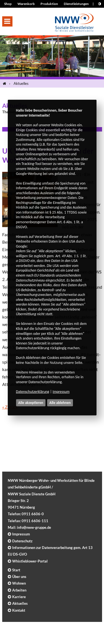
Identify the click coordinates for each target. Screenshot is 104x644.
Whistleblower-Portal (30, 561)
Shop (8, 4)
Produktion (49, 4)
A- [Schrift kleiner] (99, 11)
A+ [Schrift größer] (92, 11)
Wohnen (19, 583)
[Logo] (74, 20)
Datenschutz (22, 541)
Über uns (19, 577)
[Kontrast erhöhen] (100, 4)
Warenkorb (26, 4)
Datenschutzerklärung (33, 392)
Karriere (19, 597)
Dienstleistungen (76, 4)
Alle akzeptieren (31, 403)
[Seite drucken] (86, 11)
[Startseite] (6, 83)
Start (16, 570)
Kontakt (19, 610)
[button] (7, 21)
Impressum (61, 392)
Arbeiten (19, 590)
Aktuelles (21, 83)
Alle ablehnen (60, 403)
